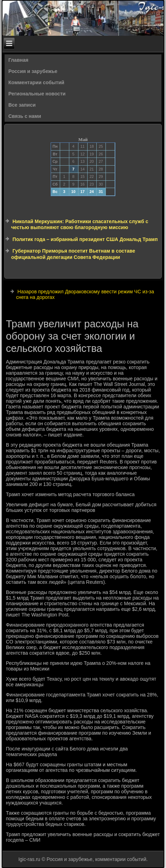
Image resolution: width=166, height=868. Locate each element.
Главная (18, 60)
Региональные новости (37, 94)
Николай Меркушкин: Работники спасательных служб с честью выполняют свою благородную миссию (80, 225)
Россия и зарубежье (33, 71)
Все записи (22, 105)
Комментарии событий (36, 82)
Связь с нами (25, 116)
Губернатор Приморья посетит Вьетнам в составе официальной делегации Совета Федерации (73, 254)
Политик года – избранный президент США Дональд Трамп (85, 239)
